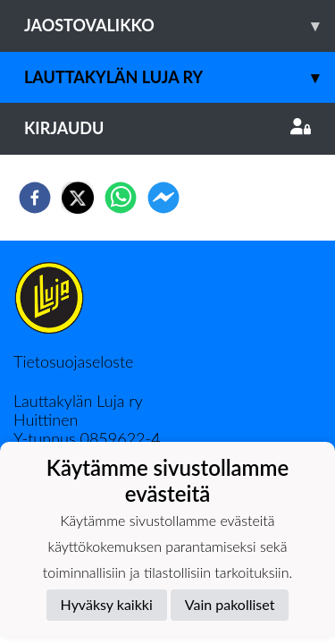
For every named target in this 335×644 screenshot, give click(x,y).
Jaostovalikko (180, 25)
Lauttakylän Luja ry (180, 77)
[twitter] (78, 198)
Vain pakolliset (230, 604)
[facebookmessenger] (163, 198)
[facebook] (35, 198)
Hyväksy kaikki (107, 604)
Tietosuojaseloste (73, 361)
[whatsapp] (121, 198)
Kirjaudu (167, 128)
